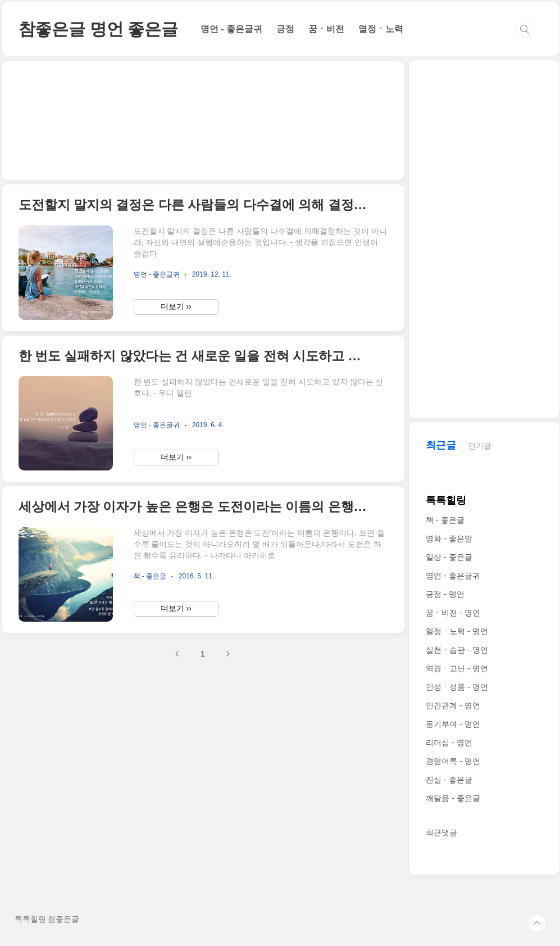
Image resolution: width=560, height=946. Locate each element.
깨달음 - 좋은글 (453, 798)
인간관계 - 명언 (453, 705)
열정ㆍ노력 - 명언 (457, 631)
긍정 (285, 29)
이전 (177, 654)
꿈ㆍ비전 (326, 29)
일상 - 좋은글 (449, 557)
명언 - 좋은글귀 (231, 29)
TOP (537, 924)
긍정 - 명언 (445, 594)
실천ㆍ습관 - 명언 (457, 650)
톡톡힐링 (446, 500)
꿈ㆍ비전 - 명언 (453, 613)
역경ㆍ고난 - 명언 (457, 668)
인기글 (480, 446)
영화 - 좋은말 (449, 538)
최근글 (441, 445)
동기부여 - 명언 (453, 724)
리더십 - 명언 (449, 743)
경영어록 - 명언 (453, 761)
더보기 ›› (176, 306)
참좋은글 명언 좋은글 (98, 29)
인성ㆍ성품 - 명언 (457, 687)
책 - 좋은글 (445, 520)
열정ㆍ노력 (381, 29)
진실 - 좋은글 (449, 780)
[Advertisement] (203, 121)
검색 (525, 29)
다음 (227, 654)
